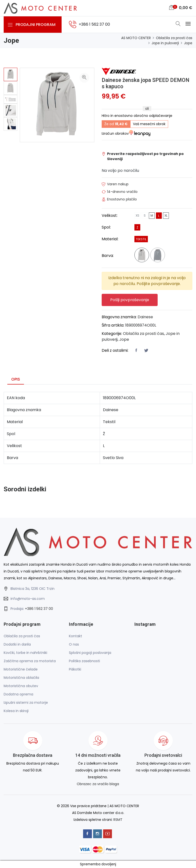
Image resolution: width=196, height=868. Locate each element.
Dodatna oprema (18, 694)
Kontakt (76, 636)
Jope (188, 43)
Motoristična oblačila (21, 678)
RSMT (118, 820)
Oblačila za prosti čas (174, 38)
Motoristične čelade (21, 670)
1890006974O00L (142, 325)
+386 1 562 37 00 (39, 609)
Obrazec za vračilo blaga (98, 784)
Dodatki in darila (17, 645)
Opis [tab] (16, 379)
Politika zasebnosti (84, 661)
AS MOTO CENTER (136, 38)
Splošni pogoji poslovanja (90, 653)
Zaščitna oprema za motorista (30, 661)
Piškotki (75, 670)
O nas (74, 645)
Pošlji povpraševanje (130, 300)
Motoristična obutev (21, 686)
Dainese (145, 317)
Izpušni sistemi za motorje (26, 703)
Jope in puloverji (165, 43)
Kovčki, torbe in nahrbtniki (25, 653)
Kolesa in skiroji (16, 711)
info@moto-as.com (28, 599)
